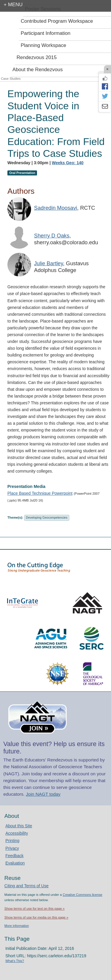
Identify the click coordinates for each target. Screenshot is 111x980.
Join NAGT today (43, 794)
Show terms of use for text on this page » (34, 909)
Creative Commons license (83, 895)
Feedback (14, 856)
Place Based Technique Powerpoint (40, 493)
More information (17, 926)
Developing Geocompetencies (47, 517)
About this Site (19, 826)
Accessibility (17, 833)
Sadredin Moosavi (56, 208)
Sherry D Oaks (52, 236)
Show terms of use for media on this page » (36, 917)
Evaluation (15, 863)
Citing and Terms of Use (26, 886)
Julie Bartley (49, 263)
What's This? (15, 961)
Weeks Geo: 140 (68, 163)
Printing (12, 841)
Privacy (12, 848)
